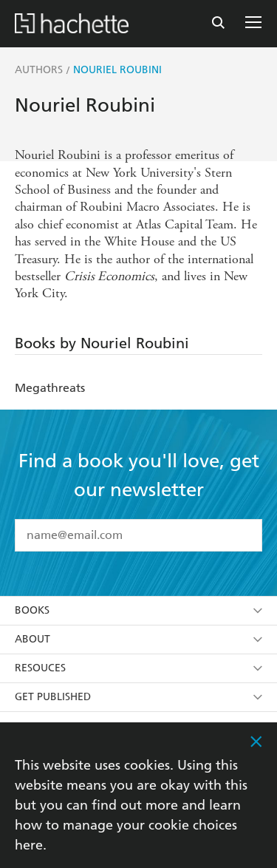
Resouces (138, 668)
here (29, 845)
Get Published (138, 697)
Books (138, 610)
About (138, 639)
